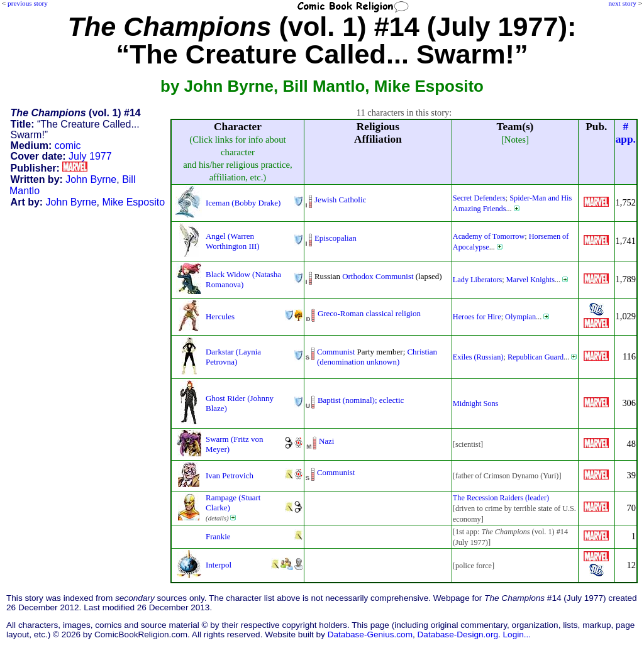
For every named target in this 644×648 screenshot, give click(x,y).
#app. (626, 133)
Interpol (219, 565)
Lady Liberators (477, 280)
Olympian (520, 317)
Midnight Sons (475, 404)
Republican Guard (536, 357)
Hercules (220, 316)
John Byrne (91, 179)
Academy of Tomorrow (489, 236)
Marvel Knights (530, 280)
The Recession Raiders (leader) (501, 498)
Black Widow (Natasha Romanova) (243, 279)
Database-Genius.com (370, 634)
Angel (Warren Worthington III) (233, 241)
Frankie (218, 536)
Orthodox (358, 276)
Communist (394, 276)
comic (68, 146)
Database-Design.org (458, 634)
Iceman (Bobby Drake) (243, 203)
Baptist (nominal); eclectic (361, 400)
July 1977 (90, 156)
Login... (517, 634)
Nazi (326, 441)
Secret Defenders (479, 198)
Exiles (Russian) (478, 357)
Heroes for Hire (477, 317)
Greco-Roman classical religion (369, 313)
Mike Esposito (133, 202)
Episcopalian (336, 238)
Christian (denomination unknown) (377, 357)
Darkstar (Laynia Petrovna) (233, 357)
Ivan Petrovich (230, 475)
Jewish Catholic (340, 200)
